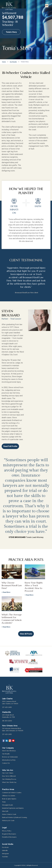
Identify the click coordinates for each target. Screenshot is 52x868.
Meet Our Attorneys (9, 751)
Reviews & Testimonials (10, 757)
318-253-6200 (7, 721)
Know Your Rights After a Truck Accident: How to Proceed (34, 587)
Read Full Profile (10, 446)
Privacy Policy (7, 831)
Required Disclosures (9, 834)
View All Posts (26, 634)
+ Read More (6, 592)
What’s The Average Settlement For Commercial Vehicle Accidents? (12, 619)
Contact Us (6, 763)
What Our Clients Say (9, 782)
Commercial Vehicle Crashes (12, 793)
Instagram (5, 853)
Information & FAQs (9, 760)
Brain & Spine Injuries (9, 799)
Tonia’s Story (11, 32)
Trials (4, 802)
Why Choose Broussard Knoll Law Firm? (12, 585)
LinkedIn (5, 850)
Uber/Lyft (5, 811)
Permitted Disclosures (9, 837)
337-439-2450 (7, 707)
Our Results (6, 754)
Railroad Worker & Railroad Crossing (15, 817)
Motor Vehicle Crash (9, 814)
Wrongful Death (7, 805)
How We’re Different (9, 776)
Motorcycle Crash (8, 820)
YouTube (5, 857)
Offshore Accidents (9, 796)
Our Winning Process (9, 779)
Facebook (5, 847)
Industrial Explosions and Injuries (13, 808)
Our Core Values (8, 773)
